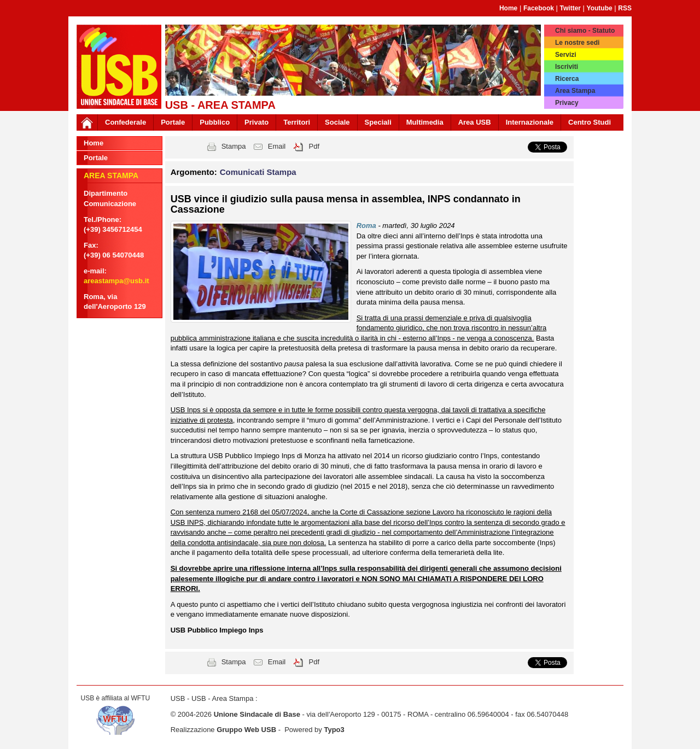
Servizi (566, 55)
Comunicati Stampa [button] (258, 172)
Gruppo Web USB (246, 730)
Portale (173, 122)
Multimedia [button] (425, 122)
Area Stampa (575, 91)
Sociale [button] (337, 122)
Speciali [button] (378, 122)
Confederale (126, 122)
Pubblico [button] (215, 122)
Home (508, 8)
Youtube (600, 8)
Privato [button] (256, 122)
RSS (625, 8)
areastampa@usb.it (116, 281)
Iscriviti (567, 67)
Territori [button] (297, 122)
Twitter (570, 8)
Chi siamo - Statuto (585, 31)
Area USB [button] (475, 122)
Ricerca (567, 79)
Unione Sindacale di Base (257, 714)
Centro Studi (590, 122)
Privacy (567, 103)
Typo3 (334, 730)
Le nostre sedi (577, 43)
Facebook (539, 8)
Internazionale (530, 122)
